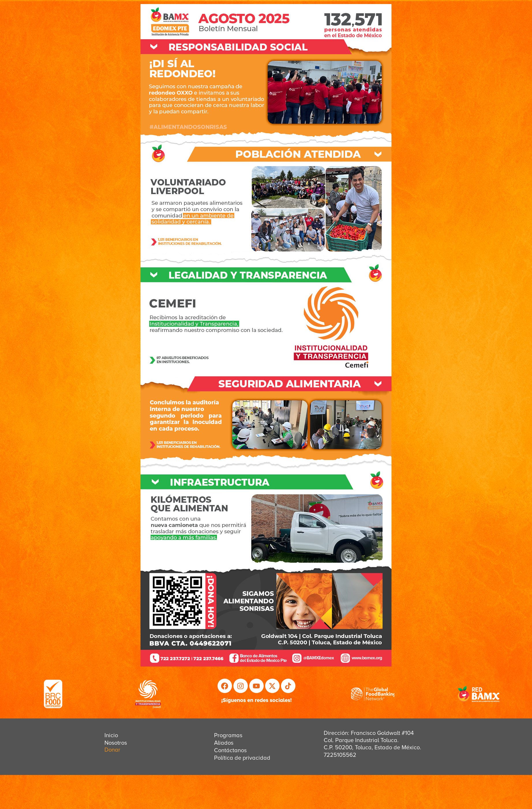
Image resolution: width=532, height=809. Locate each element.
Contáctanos (230, 750)
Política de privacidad (242, 758)
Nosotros (116, 743)
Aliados (224, 743)
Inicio (111, 735)
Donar (112, 750)
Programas (228, 735)
